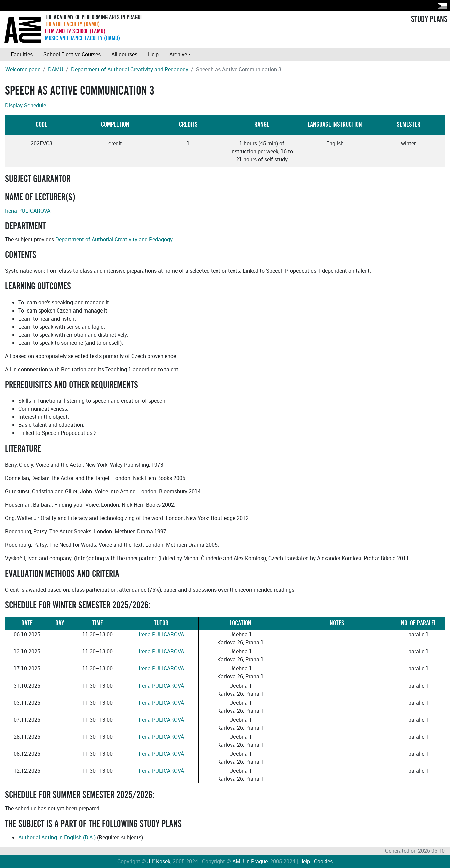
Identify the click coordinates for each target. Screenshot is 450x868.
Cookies (323, 861)
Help (153, 54)
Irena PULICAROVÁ (28, 211)
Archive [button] (178, 54)
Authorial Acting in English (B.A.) (57, 837)
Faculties (22, 54)
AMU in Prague (250, 861)
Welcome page (23, 69)
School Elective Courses (72, 54)
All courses (124, 54)
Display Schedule (26, 105)
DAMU (56, 69)
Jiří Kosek (159, 861)
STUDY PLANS (429, 19)
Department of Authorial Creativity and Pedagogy (130, 69)
